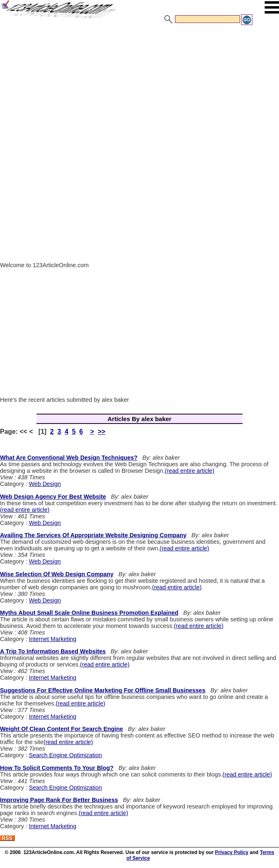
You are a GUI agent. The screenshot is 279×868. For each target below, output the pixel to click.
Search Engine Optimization (65, 755)
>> (101, 432)
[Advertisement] (139, 87)
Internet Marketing (52, 639)
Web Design (45, 484)
